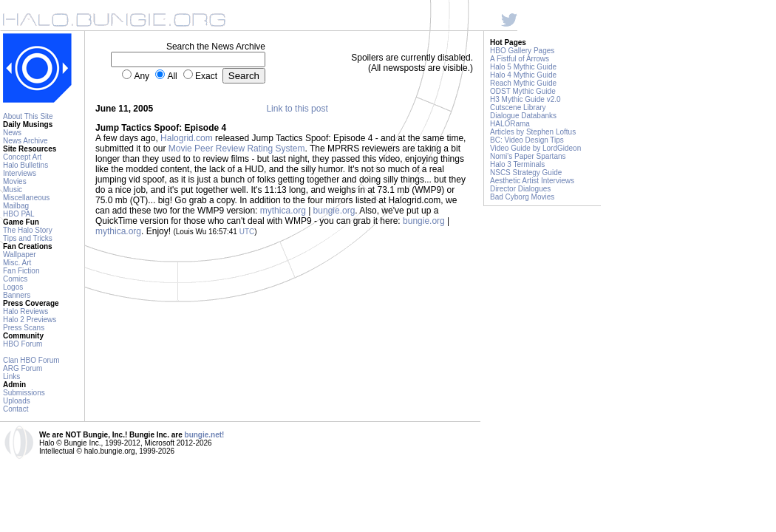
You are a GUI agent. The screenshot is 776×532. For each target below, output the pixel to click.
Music (13, 190)
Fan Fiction (21, 271)
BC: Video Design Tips (527, 140)
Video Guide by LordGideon (535, 148)
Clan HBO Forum (31, 360)
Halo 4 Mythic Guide (523, 75)
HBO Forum (23, 344)
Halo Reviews (25, 311)
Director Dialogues (520, 189)
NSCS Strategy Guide (526, 173)
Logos (13, 287)
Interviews (20, 173)
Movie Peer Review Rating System (237, 149)
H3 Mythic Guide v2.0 (525, 99)
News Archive (25, 141)
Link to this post (297, 109)
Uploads (17, 401)
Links (11, 376)
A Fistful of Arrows (520, 59)
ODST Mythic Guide (523, 91)
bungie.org (334, 211)
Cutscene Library (518, 108)
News (12, 133)
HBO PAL (19, 214)
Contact (16, 409)
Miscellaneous (26, 198)
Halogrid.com (187, 138)
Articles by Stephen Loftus (533, 132)
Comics (15, 279)
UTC (247, 232)
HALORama (510, 124)
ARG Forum (23, 368)
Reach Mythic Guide (523, 83)
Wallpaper (20, 255)
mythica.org (283, 211)
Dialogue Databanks (523, 116)
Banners (17, 295)
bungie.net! (205, 435)
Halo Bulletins (25, 165)
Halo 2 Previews (30, 320)
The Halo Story (28, 230)
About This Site (28, 116)
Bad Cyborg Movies (522, 197)
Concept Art (22, 157)
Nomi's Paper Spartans (528, 156)
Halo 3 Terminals (517, 164)
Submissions (24, 393)
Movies (15, 181)
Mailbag (16, 206)
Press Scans (24, 328)
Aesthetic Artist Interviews (532, 181)
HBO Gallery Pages (522, 51)
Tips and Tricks (28, 238)
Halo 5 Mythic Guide (523, 67)
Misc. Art (17, 263)
